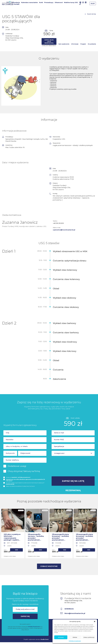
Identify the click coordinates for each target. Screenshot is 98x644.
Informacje (75, 44)
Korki (41, 3)
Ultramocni (59, 3)
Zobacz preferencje (89, 637)
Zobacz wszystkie (49, 566)
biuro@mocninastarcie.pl (75, 613)
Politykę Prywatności (34, 627)
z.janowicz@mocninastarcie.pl (64, 230)
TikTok (80, 4)
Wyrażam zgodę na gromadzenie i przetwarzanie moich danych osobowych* (25, 483)
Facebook (80, 2)
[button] (95, 621)
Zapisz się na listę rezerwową (49, 41)
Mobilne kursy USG (71, 3)
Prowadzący (49, 3)
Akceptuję (61, 637)
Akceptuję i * (18, 477)
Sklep (93, 3)
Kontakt (16, 4)
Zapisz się (25, 616)
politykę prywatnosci (24, 477)
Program (83, 44)
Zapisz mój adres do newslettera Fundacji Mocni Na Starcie (20, 486)
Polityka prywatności (75, 641)
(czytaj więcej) (10, 484)
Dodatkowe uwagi (17, 466)
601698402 (69, 609)
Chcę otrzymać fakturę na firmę (24, 471)
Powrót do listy (90, 14)
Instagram (83, 2)
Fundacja (16, 3)
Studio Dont (45, 639)
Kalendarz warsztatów (29, 3)
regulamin (14, 477)
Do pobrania (92, 44)
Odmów (75, 637)
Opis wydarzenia (64, 44)
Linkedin (86, 2)
